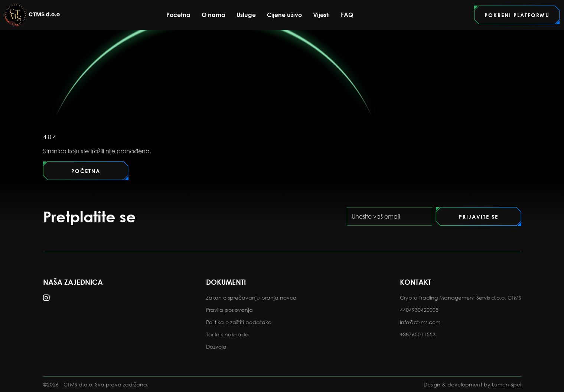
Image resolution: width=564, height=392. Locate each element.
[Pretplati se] (479, 216)
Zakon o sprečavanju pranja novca (251, 298)
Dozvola (216, 347)
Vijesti (321, 15)
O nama (213, 15)
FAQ (347, 15)
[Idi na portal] (517, 15)
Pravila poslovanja (229, 310)
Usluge (246, 15)
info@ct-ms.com (420, 322)
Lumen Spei (507, 384)
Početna (178, 15)
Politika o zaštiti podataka (239, 322)
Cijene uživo (284, 15)
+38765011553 (418, 334)
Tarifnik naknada (227, 334)
